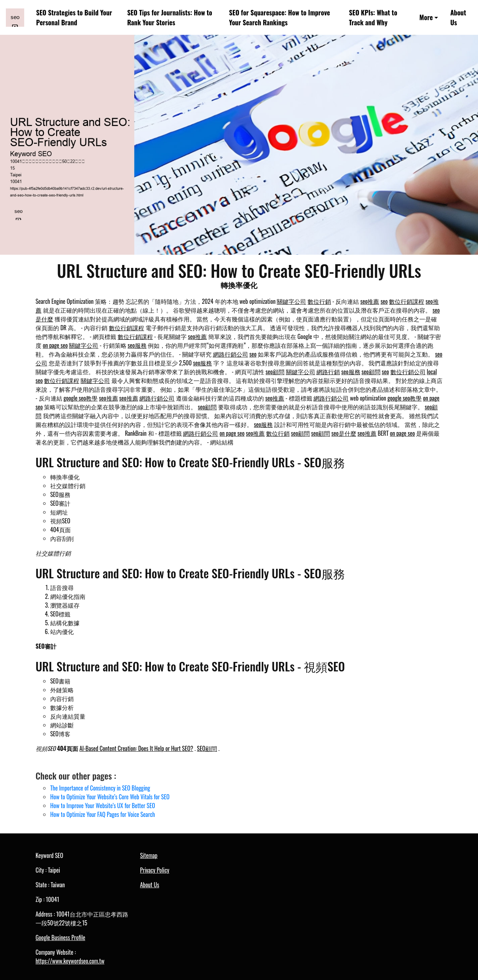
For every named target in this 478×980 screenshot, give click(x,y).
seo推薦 (370, 301)
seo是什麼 (344, 433)
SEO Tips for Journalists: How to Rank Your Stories (170, 17)
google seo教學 (80, 398)
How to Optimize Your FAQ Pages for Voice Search (103, 814)
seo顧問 (275, 372)
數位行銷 (319, 301)
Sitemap (149, 855)
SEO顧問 (207, 748)
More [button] (426, 17)
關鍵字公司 (291, 301)
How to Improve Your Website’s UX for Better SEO (103, 806)
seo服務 (137, 345)
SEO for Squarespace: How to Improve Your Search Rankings (280, 17)
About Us (458, 17)
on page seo (55, 345)
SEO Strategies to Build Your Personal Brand (74, 17)
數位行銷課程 (407, 301)
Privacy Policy (155, 870)
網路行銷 (328, 372)
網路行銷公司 (231, 354)
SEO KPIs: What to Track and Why (373, 17)
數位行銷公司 (408, 372)
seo (384, 301)
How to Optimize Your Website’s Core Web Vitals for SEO (110, 797)
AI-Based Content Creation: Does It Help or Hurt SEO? (136, 748)
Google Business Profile (60, 937)
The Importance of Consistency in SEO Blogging (100, 788)
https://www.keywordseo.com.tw (70, 961)
